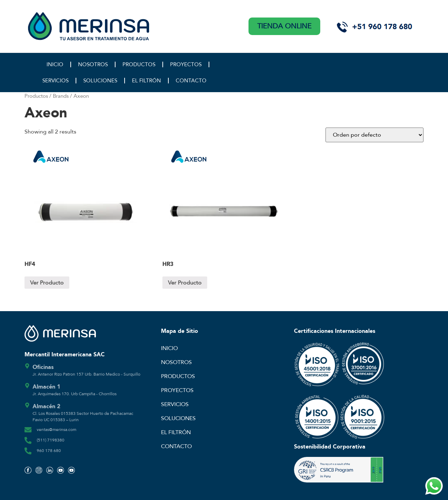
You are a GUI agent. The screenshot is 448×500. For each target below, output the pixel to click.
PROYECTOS (186, 64)
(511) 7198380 (51, 440)
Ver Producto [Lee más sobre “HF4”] (47, 283)
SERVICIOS (55, 81)
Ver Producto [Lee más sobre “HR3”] (185, 283)
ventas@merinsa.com (57, 430)
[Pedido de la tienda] (374, 135)
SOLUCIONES (100, 81)
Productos (36, 96)
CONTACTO (191, 81)
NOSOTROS (93, 64)
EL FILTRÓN (146, 81)
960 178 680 (49, 451)
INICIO (55, 64)
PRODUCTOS (139, 64)
